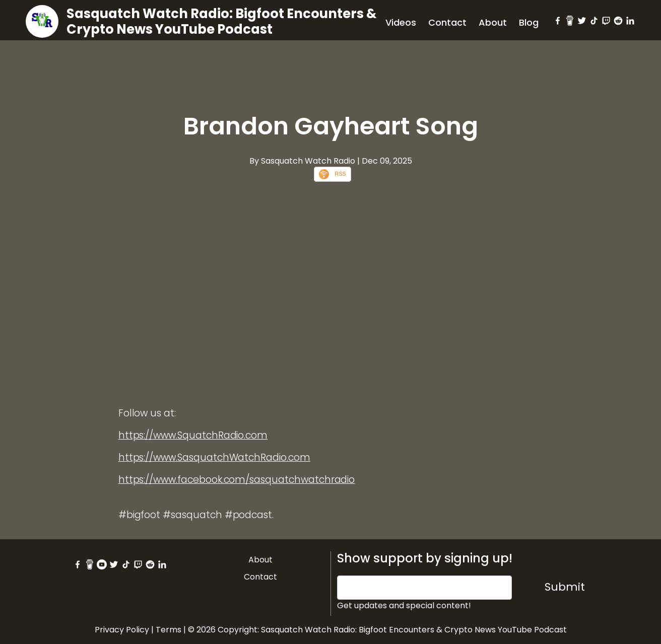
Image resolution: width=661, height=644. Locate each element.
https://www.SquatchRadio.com (193, 435)
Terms (169, 630)
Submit (565, 587)
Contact (447, 22)
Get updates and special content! (404, 605)
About (493, 22)
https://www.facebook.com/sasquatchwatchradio (237, 480)
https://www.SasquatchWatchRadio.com (214, 457)
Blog (529, 22)
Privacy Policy (122, 630)
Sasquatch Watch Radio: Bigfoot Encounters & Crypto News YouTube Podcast (222, 21)
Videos (401, 22)
